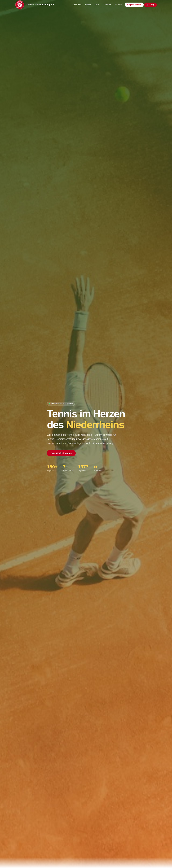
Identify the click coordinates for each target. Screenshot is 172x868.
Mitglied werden (134, 5)
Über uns (77, 5)
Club (97, 5)
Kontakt (119, 5)
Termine (107, 5)
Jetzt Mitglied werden (61, 453)
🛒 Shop (150, 5)
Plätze (88, 5)
